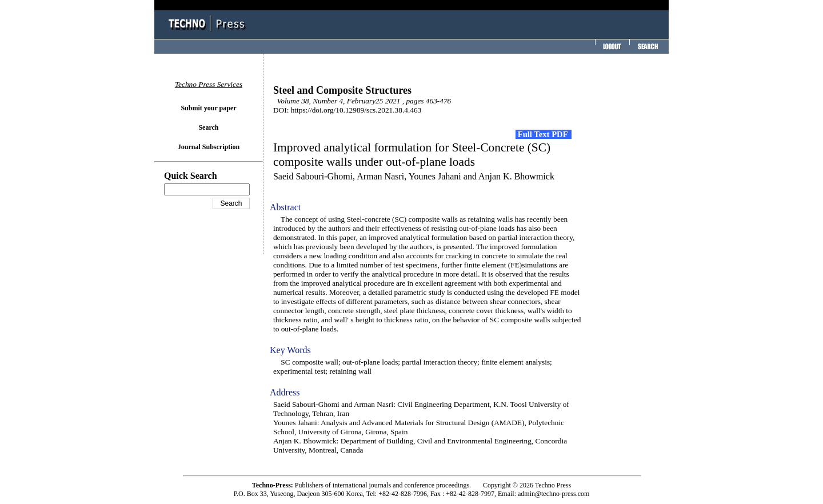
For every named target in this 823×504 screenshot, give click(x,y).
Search (208, 127)
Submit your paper (208, 108)
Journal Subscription (209, 147)
